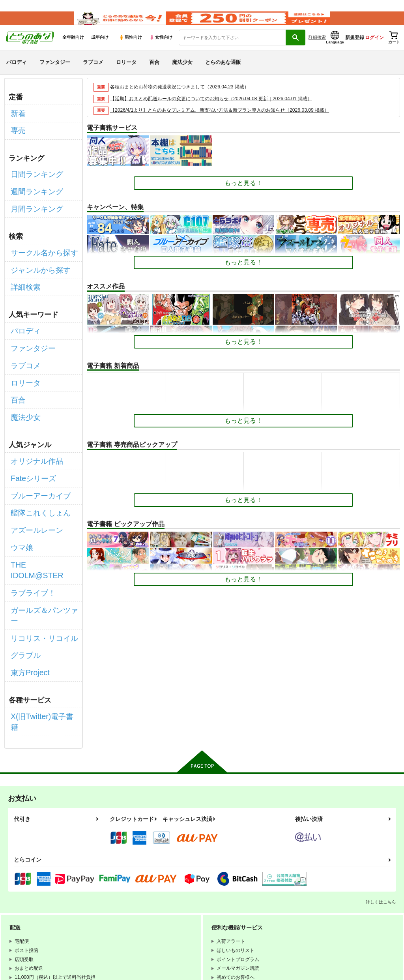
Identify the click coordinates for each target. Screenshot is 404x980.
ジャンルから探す (36, 259)
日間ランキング (33, 176)
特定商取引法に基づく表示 (124, 920)
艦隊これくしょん (36, 466)
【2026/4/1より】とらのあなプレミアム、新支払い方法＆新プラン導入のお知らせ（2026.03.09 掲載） (228, 121)
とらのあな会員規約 (174, 907)
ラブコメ (93, 72)
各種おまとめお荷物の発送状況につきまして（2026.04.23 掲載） (185, 97)
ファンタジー (55, 72)
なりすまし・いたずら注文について (208, 920)
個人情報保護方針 (189, 913)
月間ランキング (33, 204)
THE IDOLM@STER (39, 507)
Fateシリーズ (30, 438)
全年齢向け (73, 48)
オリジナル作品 (33, 423)
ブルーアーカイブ (36, 451)
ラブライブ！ (30, 521)
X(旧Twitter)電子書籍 (40, 617)
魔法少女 (182, 72)
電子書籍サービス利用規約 (124, 913)
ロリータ (126, 72)
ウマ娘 (20, 493)
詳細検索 (317, 48)
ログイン (374, 48)
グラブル (23, 563)
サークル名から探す (39, 245)
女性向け (161, 48)
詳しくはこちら (381, 791)
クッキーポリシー (243, 913)
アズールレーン (33, 479)
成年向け (100, 48)
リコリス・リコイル (39, 549)
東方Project (27, 577)
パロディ (17, 72)
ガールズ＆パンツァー (42, 535)
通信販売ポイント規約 (236, 907)
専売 (17, 136)
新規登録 (355, 48)
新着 (17, 122)
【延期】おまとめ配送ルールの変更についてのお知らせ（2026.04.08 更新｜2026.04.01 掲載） (219, 109)
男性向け (130, 48)
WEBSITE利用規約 (116, 907)
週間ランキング (33, 190)
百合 (154, 72)
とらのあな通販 (223, 72)
